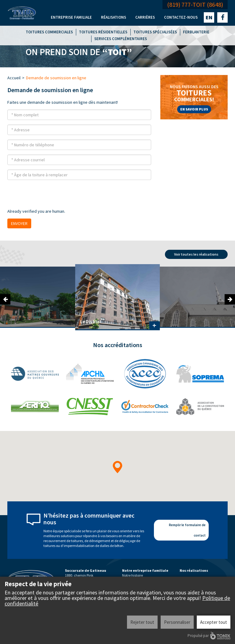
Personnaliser (177, 622)
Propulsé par (209, 636)
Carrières (145, 17)
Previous (5, 299)
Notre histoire (132, 575)
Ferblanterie (196, 32)
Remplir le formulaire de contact (187, 530)
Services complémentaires (121, 39)
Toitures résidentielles (103, 32)
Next (230, 299)
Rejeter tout (142, 622)
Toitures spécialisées (155, 32)
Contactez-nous (181, 17)
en (209, 17)
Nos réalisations (194, 570)
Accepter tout (214, 622)
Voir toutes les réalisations (196, 254)
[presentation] (54, 197)
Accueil (14, 78)
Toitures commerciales (49, 32)
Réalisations (114, 17)
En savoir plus (194, 109)
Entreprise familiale (71, 17)
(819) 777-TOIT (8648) (195, 4)
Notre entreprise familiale (145, 570)
